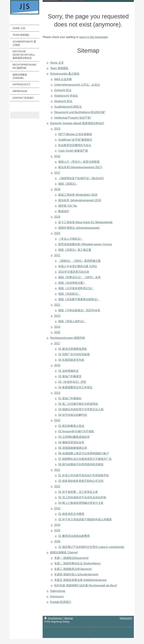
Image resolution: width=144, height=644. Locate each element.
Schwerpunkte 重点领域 (65, 74)
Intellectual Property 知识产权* (73, 118)
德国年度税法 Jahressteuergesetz (79, 228)
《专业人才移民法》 (71, 239)
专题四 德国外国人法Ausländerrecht (76, 574)
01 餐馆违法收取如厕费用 (74, 536)
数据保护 (64, 211)
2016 (57, 156)
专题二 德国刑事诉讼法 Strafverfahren (77, 563)
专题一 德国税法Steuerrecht (71, 558)
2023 (57, 316)
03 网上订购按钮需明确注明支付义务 (81, 503)
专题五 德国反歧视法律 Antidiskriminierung (80, 580)
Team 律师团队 (59, 68)
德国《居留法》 (68, 184)
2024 (57, 327)
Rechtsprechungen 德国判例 (67, 338)
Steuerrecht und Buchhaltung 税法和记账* (80, 112)
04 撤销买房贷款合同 (71, 442)
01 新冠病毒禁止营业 (71, 426)
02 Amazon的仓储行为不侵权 (76, 431)
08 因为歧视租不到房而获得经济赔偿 (81, 464)
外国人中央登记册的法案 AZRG (78, 266)
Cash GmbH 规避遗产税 (73, 151)
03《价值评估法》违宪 (72, 382)
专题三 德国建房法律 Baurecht (73, 569)
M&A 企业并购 (63, 79)
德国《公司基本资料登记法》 (76, 288)
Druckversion (54, 618)
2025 (57, 332)
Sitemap (68, 618)
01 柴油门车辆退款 (70, 398)
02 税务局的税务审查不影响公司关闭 (81, 481)
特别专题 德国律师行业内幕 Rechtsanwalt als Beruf (85, 585)
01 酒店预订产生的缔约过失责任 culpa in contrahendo (91, 547)
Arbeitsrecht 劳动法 (66, 96)
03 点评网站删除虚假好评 (74, 437)
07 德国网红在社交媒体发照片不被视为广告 (85, 459)
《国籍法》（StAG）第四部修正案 (79, 261)
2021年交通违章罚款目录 (74, 272)
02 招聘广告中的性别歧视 (74, 354)
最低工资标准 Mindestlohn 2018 (78, 195)
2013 (57, 129)
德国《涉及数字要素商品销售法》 (79, 299)
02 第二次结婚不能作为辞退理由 (78, 404)
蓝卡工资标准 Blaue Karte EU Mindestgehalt (85, 222)
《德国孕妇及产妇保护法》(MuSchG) (81, 178)
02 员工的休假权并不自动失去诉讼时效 (82, 497)
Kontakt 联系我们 (61, 602)
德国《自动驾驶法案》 (72, 283)
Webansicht (126, 618)
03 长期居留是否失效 (71, 360)
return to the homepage (93, 37)
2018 (57, 189)
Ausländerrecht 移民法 (68, 107)
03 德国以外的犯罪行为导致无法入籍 (81, 409)
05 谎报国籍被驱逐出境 (73, 448)
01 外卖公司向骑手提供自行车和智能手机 (84, 475)
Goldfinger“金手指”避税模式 (75, 140)
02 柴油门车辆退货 (70, 376)
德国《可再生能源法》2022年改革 (79, 310)
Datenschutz (58, 591)
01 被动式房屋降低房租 (73, 349)
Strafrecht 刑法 (63, 101)
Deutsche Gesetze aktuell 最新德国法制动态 (77, 123)
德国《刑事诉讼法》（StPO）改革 (79, 277)
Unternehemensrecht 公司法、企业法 (77, 85)
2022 (57, 305)
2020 (57, 233)
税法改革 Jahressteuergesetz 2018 (80, 200)
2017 (57, 173)
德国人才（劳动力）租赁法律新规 (79, 162)
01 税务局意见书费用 (71, 514)
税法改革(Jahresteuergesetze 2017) (80, 167)
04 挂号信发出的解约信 (73, 415)
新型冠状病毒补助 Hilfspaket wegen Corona (85, 244)
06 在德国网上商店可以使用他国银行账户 (84, 453)
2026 (57, 541)
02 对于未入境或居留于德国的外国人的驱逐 (85, 519)
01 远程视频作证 (68, 371)
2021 (57, 255)
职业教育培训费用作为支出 (75, 145)
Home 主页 (57, 63)
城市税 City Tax (68, 206)
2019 (57, 217)
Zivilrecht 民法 (63, 90)
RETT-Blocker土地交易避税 (75, 134)
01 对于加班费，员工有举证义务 (78, 492)
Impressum (57, 596)
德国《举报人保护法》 (72, 321)
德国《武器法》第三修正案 (75, 250)
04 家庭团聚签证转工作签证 (75, 387)
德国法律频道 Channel (64, 552)
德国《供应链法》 (69, 294)
